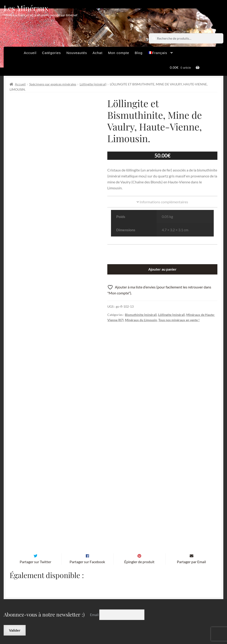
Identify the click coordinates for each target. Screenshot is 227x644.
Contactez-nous (77, 624)
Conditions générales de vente (111, 615)
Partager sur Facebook (87, 520)
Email (95, 573)
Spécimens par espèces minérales (53, 84)
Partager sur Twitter (35, 520)
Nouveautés (77, 53)
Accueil (30, 53)
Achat (97, 53)
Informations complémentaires (162, 202)
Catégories (52, 53)
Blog (139, 53)
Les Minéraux (26, 8)
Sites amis (152, 615)
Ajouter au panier (162, 269)
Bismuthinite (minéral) (141, 315)
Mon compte (119, 53)
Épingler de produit (139, 520)
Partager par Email (191, 520)
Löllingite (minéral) (93, 84)
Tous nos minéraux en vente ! (179, 320)
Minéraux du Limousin (141, 320)
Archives (71, 615)
